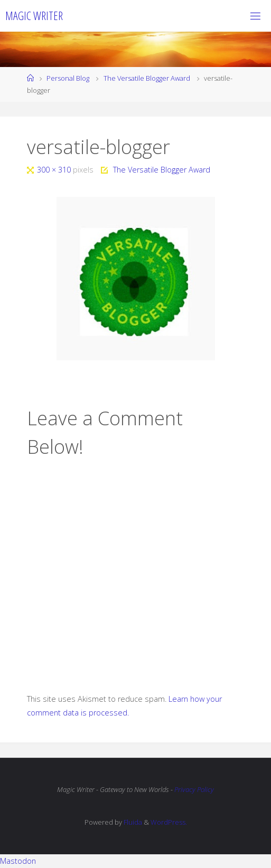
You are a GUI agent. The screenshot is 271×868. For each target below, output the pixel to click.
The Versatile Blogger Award (147, 78)
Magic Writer (34, 16)
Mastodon (18, 861)
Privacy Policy (194, 789)
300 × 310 (55, 170)
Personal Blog (68, 78)
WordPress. (169, 822)
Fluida (132, 822)
